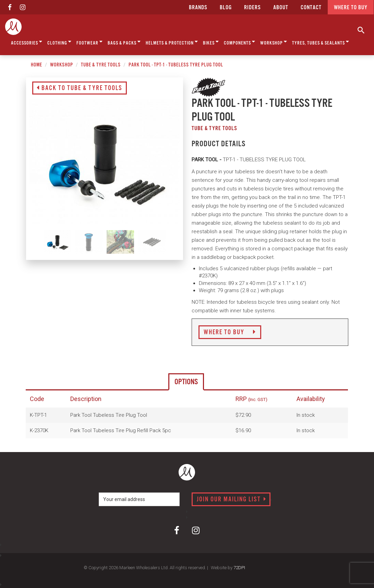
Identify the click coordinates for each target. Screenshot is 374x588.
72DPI (239, 568)
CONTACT (311, 8)
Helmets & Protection (172, 42)
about (281, 8)
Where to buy (351, 8)
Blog (226, 8)
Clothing (59, 42)
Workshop (274, 42)
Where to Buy (230, 333)
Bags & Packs (124, 42)
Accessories (27, 42)
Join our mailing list (232, 500)
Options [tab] (186, 382)
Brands (198, 8)
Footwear (90, 42)
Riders (252, 8)
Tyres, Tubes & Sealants (321, 42)
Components (240, 42)
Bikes (211, 42)
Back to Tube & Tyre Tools (80, 88)
